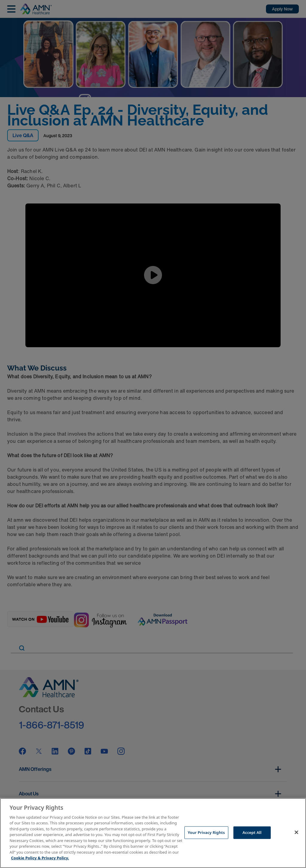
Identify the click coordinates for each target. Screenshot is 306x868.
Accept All (252, 832)
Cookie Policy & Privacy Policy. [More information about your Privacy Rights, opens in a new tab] (40, 858)
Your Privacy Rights (206, 832)
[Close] (296, 832)
